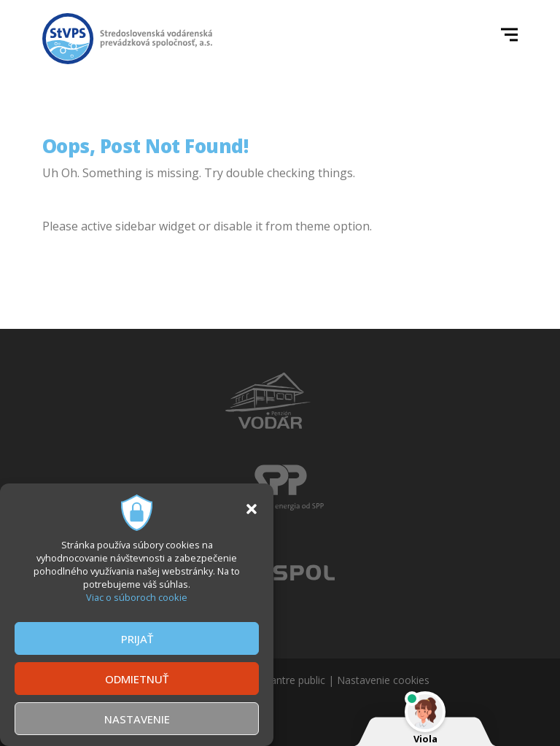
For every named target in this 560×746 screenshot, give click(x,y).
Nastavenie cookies (383, 680)
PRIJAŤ (137, 639)
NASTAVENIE (137, 719)
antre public (298, 680)
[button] (252, 509)
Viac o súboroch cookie (137, 597)
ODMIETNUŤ (137, 679)
